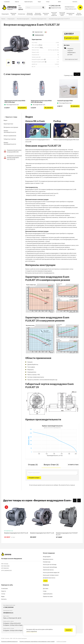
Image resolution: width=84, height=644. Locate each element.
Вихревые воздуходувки (23, 19)
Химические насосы (46, 14)
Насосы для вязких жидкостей (54, 14)
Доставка (46, 589)
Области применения (10, 136)
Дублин (21, 9)
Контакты (75, 2)
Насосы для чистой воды (30, 14)
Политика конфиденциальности (9, 641)
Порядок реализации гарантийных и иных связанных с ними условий (37, 641)
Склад (45, 591)
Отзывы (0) (33, 465)
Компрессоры (22, 14)
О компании (7, 2)
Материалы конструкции (11, 127)
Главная (3, 19)
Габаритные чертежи (10, 139)
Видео (5, 120)
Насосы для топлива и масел (62, 14)
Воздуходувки (5, 14)
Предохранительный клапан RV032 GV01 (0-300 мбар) (15, 101)
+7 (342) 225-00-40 (55, 7)
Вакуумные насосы (13, 14)
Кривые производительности (10, 131)
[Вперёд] (79, 500)
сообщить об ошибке (61, 641)
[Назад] (75, 74)
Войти (60, 2)
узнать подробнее (32, 631)
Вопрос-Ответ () (51, 465)
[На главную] (6, 554)
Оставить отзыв (73, 465)
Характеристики (8, 124)
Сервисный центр (28, 2)
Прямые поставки (48, 597)
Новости (17, 2)
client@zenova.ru (8, 613)
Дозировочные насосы (70, 14)
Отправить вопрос (34, 478)
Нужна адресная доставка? (71, 59)
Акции (39, 2)
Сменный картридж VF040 (65, 101)
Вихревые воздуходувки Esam (39, 19)
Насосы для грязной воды (38, 14)
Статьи (48, 2)
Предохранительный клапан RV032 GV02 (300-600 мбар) (41, 101)
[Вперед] (79, 74)
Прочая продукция (79, 14)
